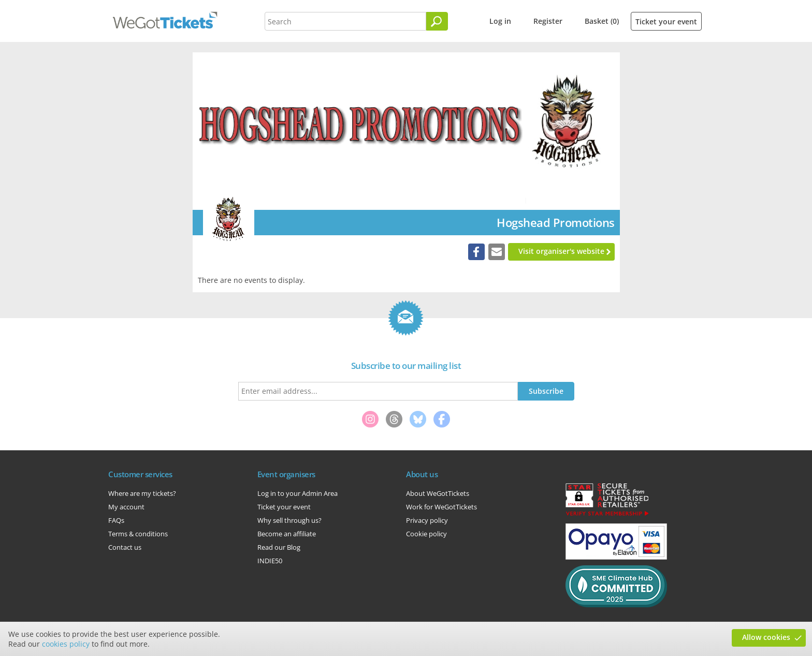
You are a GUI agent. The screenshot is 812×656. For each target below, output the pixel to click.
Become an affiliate (287, 534)
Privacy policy (427, 520)
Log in (500, 21)
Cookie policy (426, 534)
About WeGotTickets (438, 493)
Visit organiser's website (561, 251)
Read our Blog (279, 547)
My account (126, 507)
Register (548, 21)
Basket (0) (602, 21)
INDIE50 (270, 561)
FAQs (116, 520)
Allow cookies (766, 637)
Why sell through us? (289, 520)
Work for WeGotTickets (441, 507)
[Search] (437, 21)
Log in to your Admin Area (298, 493)
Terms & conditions (138, 534)
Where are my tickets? (142, 493)
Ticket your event (666, 22)
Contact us (125, 547)
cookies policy (66, 644)
